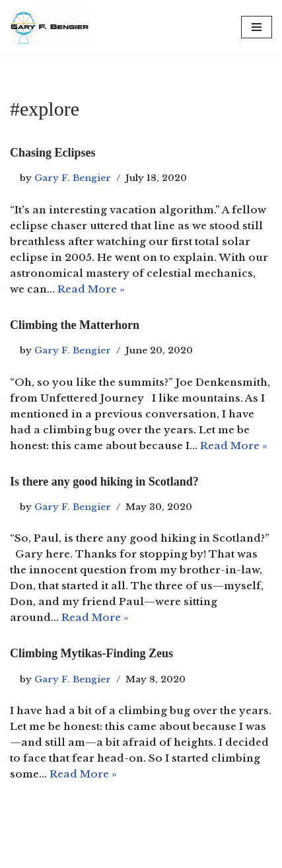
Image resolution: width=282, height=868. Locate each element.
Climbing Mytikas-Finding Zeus (91, 653)
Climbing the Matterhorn (75, 325)
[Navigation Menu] (257, 27)
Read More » (91, 289)
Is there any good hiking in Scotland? (104, 482)
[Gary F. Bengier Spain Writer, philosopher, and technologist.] (50, 27)
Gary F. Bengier (73, 178)
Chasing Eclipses (53, 153)
